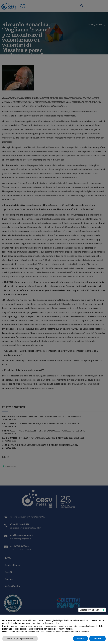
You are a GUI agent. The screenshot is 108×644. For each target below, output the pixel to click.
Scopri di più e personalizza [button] (20, 638)
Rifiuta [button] (81, 638)
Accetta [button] (97, 638)
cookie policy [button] (53, 623)
